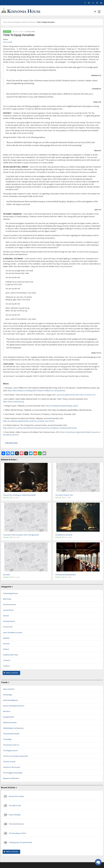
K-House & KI (8, 627)
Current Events (8, 610)
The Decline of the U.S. (11, 745)
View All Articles (12, 673)
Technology (7, 739)
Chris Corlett (31, 32)
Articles (26, 22)
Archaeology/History (10, 593)
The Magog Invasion (10, 751)
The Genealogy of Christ (17, 833)
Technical (6, 660)
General (6, 616)
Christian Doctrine (10, 605)
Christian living (11, 443)
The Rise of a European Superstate (15, 756)
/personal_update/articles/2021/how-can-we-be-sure (76, 395)
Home (5, 22)
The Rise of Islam (9, 762)
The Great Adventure (16, 824)
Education (7, 711)
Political (6, 649)
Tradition (6, 666)
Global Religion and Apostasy (13, 728)
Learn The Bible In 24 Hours (13, 633)
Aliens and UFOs (9, 689)
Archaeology (8, 695)
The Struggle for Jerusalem (13, 773)
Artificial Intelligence (11, 700)
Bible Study (7, 599)
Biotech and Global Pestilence (14, 706)
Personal (7, 31)
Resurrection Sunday (16, 796)
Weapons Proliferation (11, 778)
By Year (33, 22)
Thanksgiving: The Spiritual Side (20, 843)
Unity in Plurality (15, 815)
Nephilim (6, 638)
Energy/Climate (9, 717)
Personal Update (15, 22)
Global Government (10, 723)
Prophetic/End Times (11, 655)
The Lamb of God (15, 806)
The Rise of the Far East (12, 767)
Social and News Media (11, 734)
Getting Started (9, 621)
